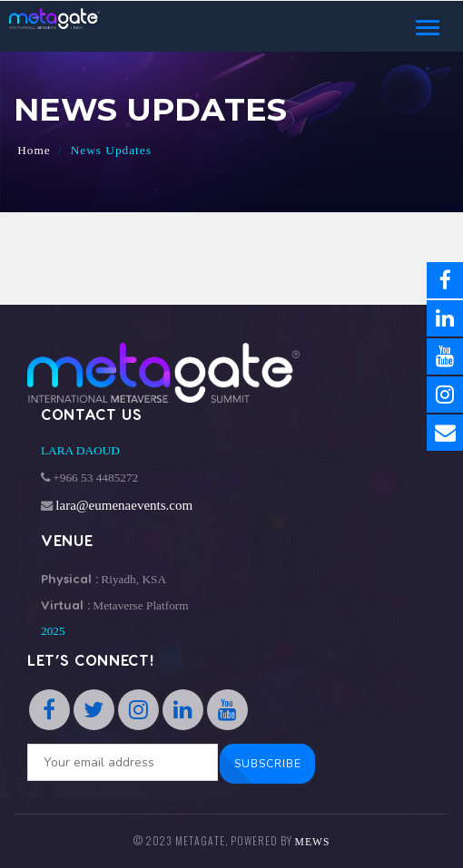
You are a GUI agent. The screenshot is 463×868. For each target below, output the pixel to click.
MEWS (313, 842)
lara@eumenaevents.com (124, 505)
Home (34, 150)
